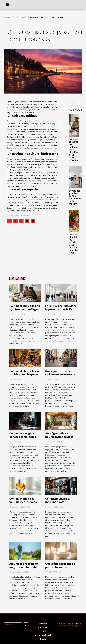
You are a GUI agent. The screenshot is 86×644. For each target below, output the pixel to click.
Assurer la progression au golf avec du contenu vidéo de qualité (25, 567)
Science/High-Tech (43, 635)
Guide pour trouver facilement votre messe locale (60, 374)
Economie (43, 623)
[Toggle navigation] (8, 5)
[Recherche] (13, 625)
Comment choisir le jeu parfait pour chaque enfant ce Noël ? (74, 244)
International (43, 627)
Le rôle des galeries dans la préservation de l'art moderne (76, 197)
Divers (16, 17)
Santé (43, 631)
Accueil (7, 17)
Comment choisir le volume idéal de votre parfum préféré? (23, 502)
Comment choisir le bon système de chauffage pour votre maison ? (25, 309)
